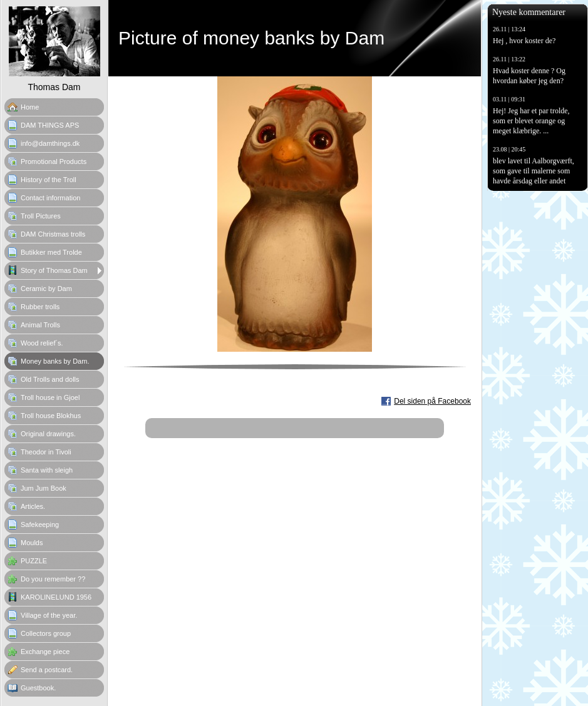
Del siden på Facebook (432, 401)
